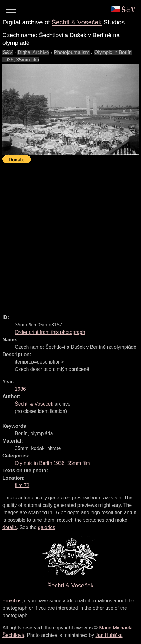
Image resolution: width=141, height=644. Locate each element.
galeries (47, 527)
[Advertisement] (70, 236)
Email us (12, 601)
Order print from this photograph (50, 332)
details (10, 527)
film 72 (22, 485)
